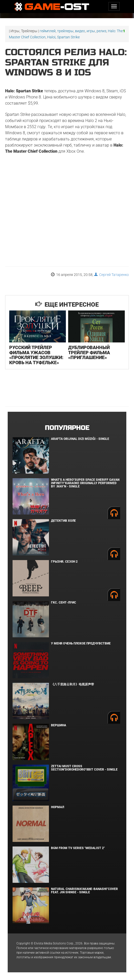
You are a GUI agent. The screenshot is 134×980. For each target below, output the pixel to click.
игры (91, 31)
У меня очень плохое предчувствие (81, 643)
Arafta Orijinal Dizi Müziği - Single (80, 439)
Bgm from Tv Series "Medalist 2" (78, 848)
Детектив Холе (63, 521)
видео (80, 31)
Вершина (59, 725)
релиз (101, 31)
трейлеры (65, 31)
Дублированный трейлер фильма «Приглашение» (89, 353)
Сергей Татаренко (111, 275)
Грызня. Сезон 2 (64, 562)
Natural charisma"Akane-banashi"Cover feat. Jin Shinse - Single (84, 891)
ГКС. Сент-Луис (64, 603)
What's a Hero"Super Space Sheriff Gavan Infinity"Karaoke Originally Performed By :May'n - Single (85, 483)
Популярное (67, 428)
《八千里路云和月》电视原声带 (73, 684)
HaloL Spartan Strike (63, 37)
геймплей (48, 31)
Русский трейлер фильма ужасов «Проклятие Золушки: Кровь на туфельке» (36, 355)
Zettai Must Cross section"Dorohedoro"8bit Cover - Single (84, 768)
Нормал (58, 807)
